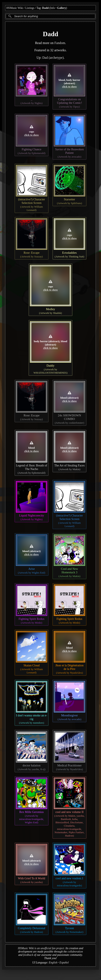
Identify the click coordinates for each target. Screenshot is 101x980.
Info (53, 8)
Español (64, 963)
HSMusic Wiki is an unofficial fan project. (41, 948)
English (53, 963)
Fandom (60, 43)
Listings (30, 8)
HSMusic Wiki (15, 8)
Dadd (45, 8)
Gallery (62, 8)
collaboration (75, 952)
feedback (28, 955)
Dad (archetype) (53, 58)
